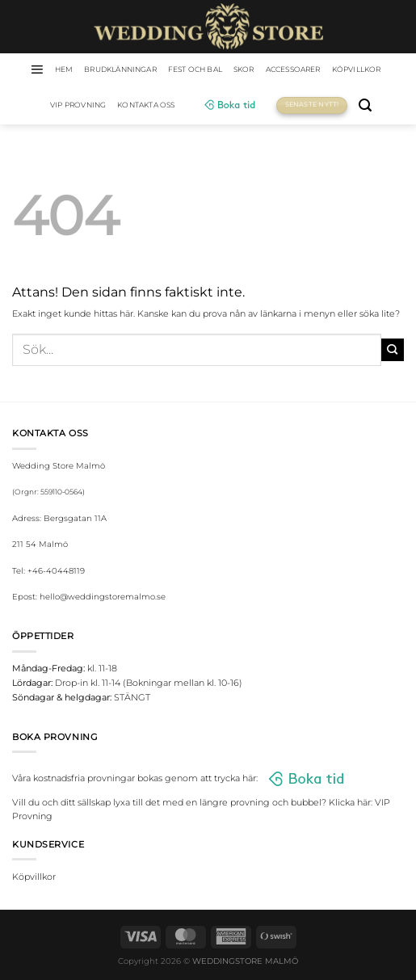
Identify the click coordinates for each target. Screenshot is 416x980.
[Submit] (393, 350)
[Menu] (37, 69)
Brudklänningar (120, 69)
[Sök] (365, 105)
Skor (244, 69)
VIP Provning (78, 105)
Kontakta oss (146, 105)
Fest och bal (195, 69)
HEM (64, 69)
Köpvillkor (357, 69)
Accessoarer (293, 69)
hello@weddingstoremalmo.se (103, 597)
